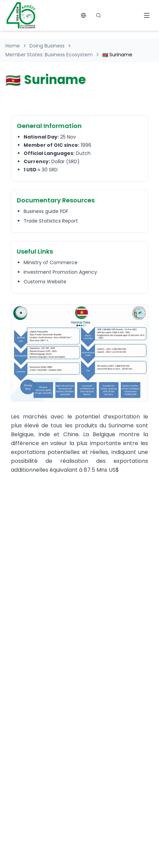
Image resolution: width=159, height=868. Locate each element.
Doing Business (47, 46)
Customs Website (45, 282)
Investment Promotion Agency (60, 272)
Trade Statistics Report (51, 221)
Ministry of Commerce (51, 262)
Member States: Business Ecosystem (49, 55)
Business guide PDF (46, 211)
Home (13, 46)
